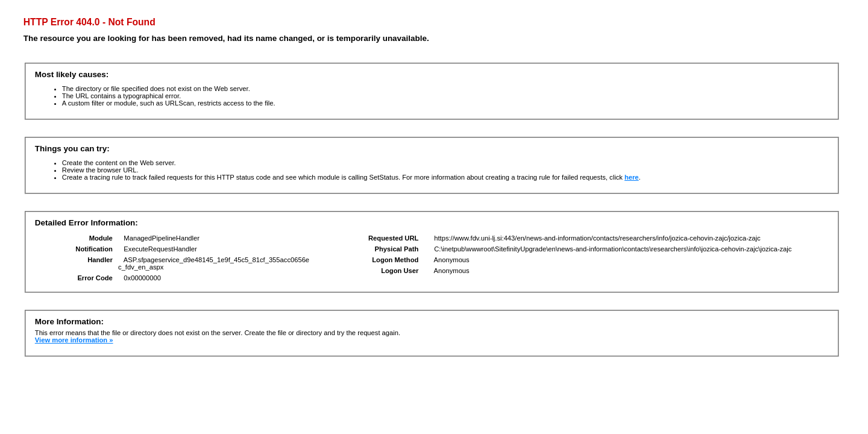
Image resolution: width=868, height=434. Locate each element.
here (632, 177)
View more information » (74, 340)
